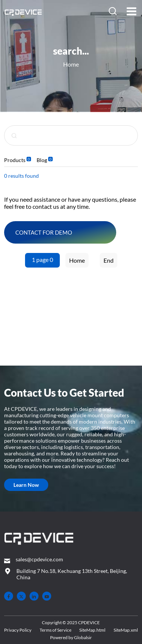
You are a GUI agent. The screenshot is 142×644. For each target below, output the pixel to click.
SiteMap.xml (126, 630)
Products (15, 160)
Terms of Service (55, 630)
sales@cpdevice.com (39, 559)
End (109, 260)
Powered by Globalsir (71, 637)
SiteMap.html (92, 630)
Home (71, 64)
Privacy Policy (18, 630)
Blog (42, 160)
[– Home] (39, 539)
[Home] (24, 12)
